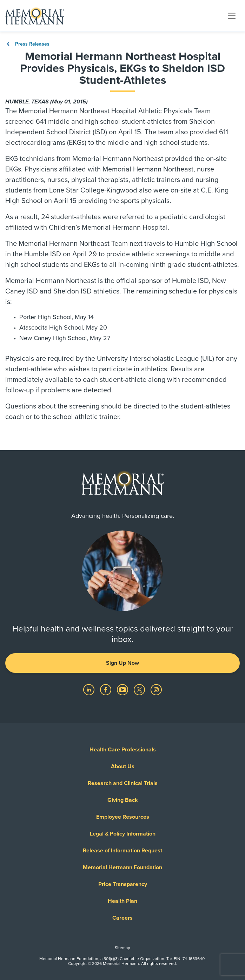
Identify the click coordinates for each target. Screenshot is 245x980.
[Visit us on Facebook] (106, 689)
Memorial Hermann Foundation (122, 867)
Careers (122, 918)
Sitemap (122, 948)
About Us (123, 766)
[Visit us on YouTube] (123, 689)
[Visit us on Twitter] (140, 689)
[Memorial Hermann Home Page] (35, 16)
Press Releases (27, 44)
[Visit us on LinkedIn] (90, 689)
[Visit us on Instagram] (156, 689)
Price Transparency (123, 884)
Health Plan (122, 901)
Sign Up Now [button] (122, 663)
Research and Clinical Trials (123, 783)
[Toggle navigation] (232, 15)
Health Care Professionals (123, 750)
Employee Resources (123, 817)
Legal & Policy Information (123, 834)
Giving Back (123, 800)
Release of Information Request (122, 851)
